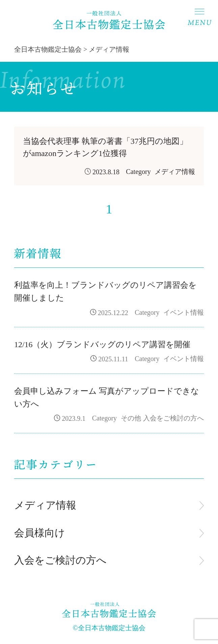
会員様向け (40, 533)
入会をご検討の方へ (60, 560)
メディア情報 (45, 505)
